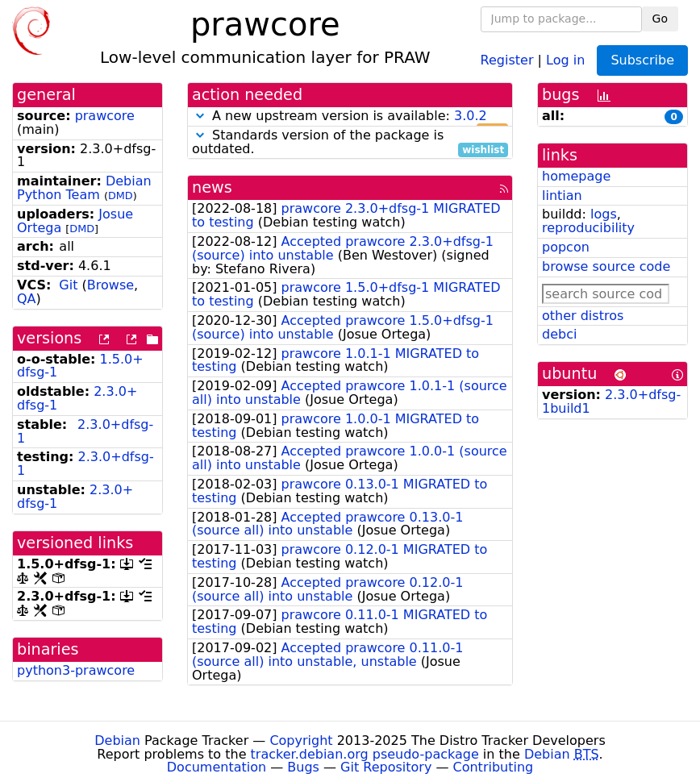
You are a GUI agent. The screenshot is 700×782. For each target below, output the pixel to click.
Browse (110, 285)
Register (507, 59)
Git (68, 285)
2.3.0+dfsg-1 (85, 431)
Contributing (494, 767)
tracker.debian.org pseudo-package (365, 754)
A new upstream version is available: (350, 116)
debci (559, 334)
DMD (121, 195)
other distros (583, 316)
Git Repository (386, 767)
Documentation (217, 767)
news (212, 187)
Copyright (301, 740)
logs (604, 214)
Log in (565, 59)
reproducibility (588, 228)
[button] (200, 116)
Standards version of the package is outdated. (350, 143)
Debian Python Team (84, 188)
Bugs (303, 767)
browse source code (606, 266)
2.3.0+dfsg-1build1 (611, 401)
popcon (566, 247)
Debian (117, 740)
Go (660, 19)
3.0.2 (471, 116)
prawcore (105, 116)
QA (27, 299)
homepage (576, 176)
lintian (562, 195)
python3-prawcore (76, 670)
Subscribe (642, 60)
